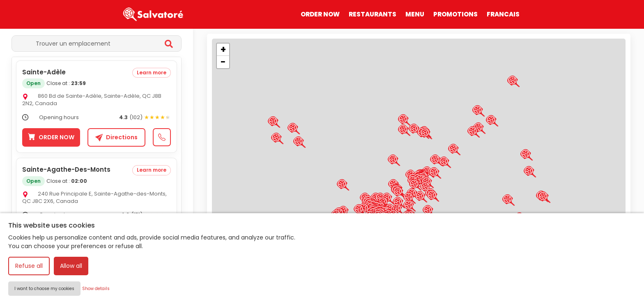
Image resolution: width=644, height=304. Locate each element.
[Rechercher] (169, 45)
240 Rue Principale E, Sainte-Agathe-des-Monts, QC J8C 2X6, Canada (94, 197)
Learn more (152, 73)
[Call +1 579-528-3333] (162, 137)
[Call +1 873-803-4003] (162, 235)
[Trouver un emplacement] (88, 44)
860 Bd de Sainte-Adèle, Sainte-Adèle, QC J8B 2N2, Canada (92, 100)
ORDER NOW (320, 14)
